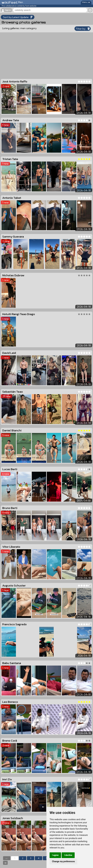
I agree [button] (55, 855)
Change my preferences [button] (63, 861)
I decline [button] (68, 855)
